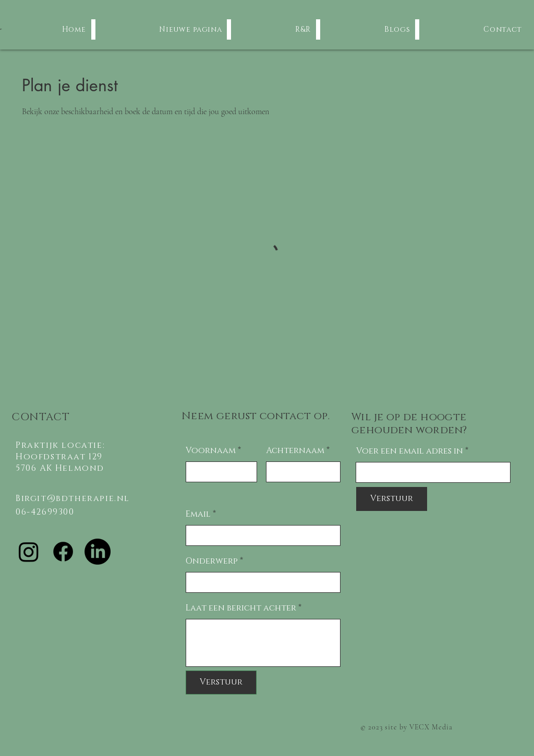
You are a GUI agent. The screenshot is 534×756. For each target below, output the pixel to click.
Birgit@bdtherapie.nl (73, 498)
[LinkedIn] (98, 552)
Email (198, 514)
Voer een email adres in (410, 451)
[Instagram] (29, 552)
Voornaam (211, 450)
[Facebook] (63, 552)
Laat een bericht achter (241, 608)
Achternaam (295, 450)
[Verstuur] (221, 682)
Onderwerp (212, 561)
